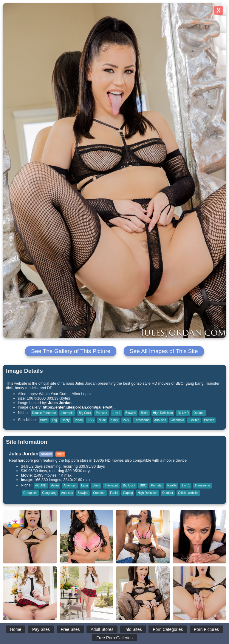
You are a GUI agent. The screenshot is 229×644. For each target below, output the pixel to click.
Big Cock (85, 413)
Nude (102, 420)
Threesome (142, 420)
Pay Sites (41, 629)
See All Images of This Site (164, 351)
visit (60, 454)
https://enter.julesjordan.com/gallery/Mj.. (79, 407)
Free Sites (70, 629)
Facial (114, 493)
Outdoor (199, 413)
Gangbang (49, 493)
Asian (55, 485)
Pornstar (102, 413)
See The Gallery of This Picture (71, 351)
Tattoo (78, 420)
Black (96, 485)
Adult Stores (102, 629)
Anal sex (160, 420)
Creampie (177, 420)
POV (126, 420)
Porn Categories (168, 629)
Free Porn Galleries (114, 638)
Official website (188, 493)
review (46, 454)
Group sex (30, 493)
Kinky (114, 420)
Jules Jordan (60, 403)
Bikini (144, 413)
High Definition (163, 413)
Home (16, 629)
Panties (209, 420)
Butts (44, 420)
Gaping (128, 493)
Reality (172, 485)
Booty (66, 420)
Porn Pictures (206, 629)
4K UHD (183, 413)
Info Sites (133, 629)
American (70, 485)
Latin (84, 485)
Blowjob (131, 413)
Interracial (68, 413)
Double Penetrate (44, 413)
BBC (90, 420)
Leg (54, 420)
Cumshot (99, 493)
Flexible (194, 420)
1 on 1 (116, 413)
